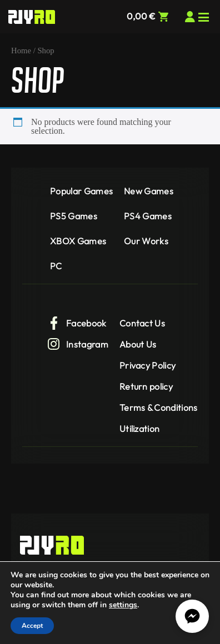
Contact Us (142, 323)
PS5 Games (74, 216)
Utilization (140, 429)
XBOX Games (78, 241)
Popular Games (81, 191)
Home (21, 51)
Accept (32, 626)
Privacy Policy (147, 365)
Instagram (78, 344)
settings (123, 605)
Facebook (77, 323)
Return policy (146, 386)
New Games (149, 191)
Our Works (146, 241)
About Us (138, 344)
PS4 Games (148, 216)
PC (56, 266)
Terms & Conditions (159, 407)
